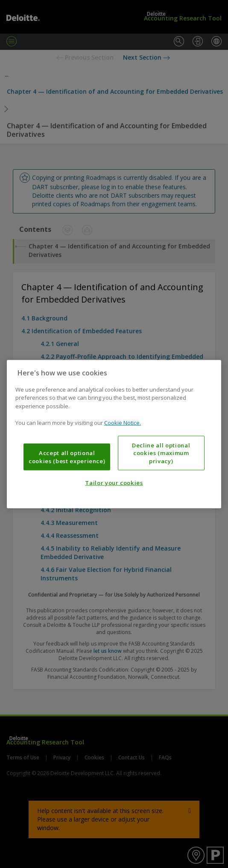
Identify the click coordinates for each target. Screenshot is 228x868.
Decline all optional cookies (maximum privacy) (161, 453)
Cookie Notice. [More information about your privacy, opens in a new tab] (123, 423)
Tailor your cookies (114, 483)
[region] (114, 434)
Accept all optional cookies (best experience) (67, 457)
